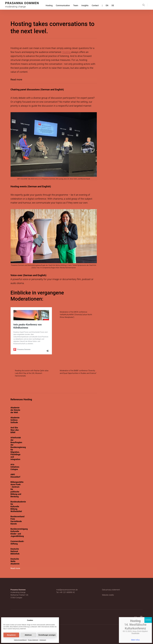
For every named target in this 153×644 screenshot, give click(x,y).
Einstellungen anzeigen (47, 635)
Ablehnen (28, 635)
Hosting (49, 5)
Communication (63, 5)
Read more (16, 80)
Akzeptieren (11, 635)
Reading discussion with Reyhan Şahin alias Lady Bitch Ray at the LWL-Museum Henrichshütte (32, 373)
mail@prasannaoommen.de (67, 590)
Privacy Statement (33, 640)
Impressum (43, 640)
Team (76, 5)
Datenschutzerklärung (20, 640)
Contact (95, 5)
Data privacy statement (19, 629)
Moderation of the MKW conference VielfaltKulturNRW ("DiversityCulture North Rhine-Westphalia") (76, 315)
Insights (85, 5)
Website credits (108, 595)
